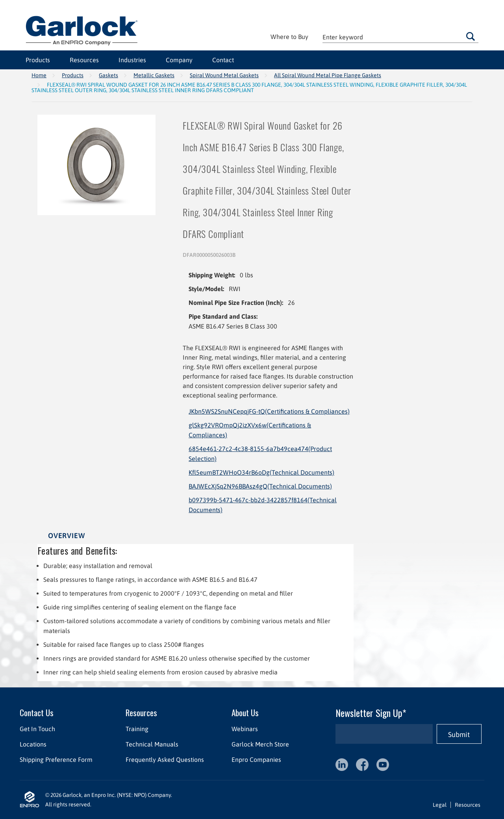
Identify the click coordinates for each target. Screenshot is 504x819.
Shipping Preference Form (56, 760)
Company (179, 60)
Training (137, 729)
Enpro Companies (256, 760)
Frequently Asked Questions (165, 760)
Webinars (245, 729)
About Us (245, 712)
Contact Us (37, 712)
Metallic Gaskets (154, 75)
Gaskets (108, 75)
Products (38, 60)
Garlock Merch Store (260, 744)
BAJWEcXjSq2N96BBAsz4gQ (260, 486)
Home (39, 75)
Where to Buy (289, 37)
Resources (84, 60)
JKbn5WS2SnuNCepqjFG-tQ (269, 411)
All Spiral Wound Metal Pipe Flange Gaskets (328, 75)
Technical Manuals (152, 744)
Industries (132, 60)
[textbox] (400, 37)
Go (471, 36)
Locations (33, 744)
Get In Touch (37, 729)
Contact (223, 60)
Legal (440, 805)
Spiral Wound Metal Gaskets (224, 75)
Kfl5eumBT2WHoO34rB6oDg (261, 472)
